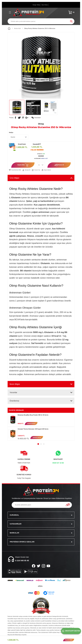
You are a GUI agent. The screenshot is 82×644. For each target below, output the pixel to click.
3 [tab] (44, 444)
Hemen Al (59, 165)
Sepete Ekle (23, 165)
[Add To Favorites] (15, 170)
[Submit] (68, 505)
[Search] (41, 21)
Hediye (11, 133)
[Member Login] (45, 5)
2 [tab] (41, 444)
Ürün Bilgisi (14, 178)
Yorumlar (13, 392)
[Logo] (28, 12)
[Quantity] (41, 165)
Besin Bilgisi (15, 384)
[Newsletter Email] (42, 505)
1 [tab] (38, 444)
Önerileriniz (14, 401)
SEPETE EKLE (31, 424)
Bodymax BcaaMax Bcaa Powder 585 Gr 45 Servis (33, 415)
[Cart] (71, 12)
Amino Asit (44, 158)
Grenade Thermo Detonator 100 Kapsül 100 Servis (33, 429)
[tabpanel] (41, 420)
